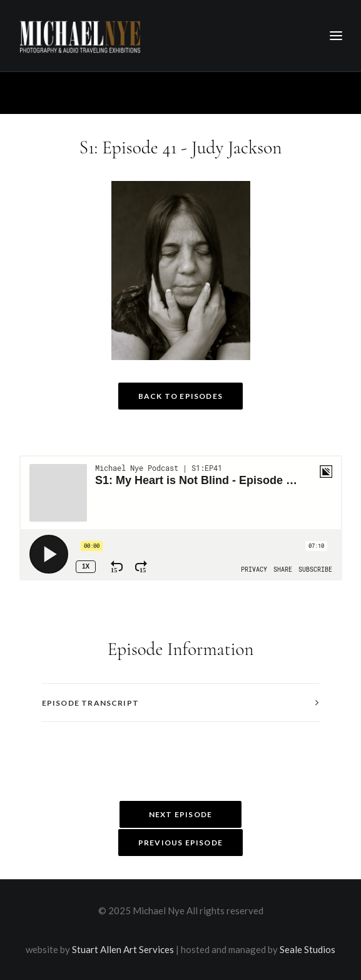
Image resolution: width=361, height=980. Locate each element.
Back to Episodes (181, 396)
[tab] (181, 703)
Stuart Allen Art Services (123, 949)
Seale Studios (308, 949)
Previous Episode (181, 843)
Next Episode (181, 814)
